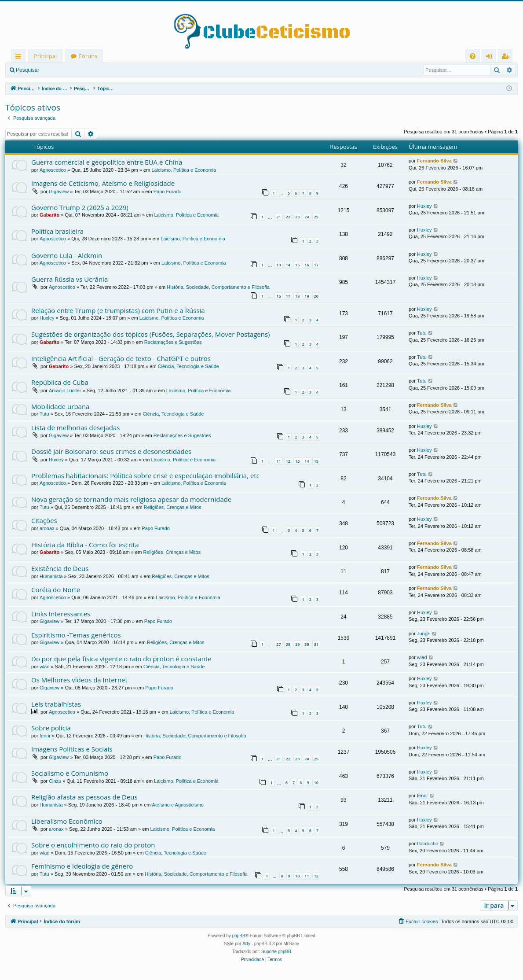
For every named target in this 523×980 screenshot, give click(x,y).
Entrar (60, 70)
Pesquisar (27, 70)
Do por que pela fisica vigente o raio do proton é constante (121, 659)
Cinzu (55, 781)
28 (288, 644)
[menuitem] (473, 56)
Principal (45, 56)
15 (297, 265)
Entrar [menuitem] (491, 57)
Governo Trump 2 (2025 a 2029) (80, 207)
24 (307, 217)
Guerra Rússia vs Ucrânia (69, 279)
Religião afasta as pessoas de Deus (84, 797)
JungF (424, 634)
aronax (47, 528)
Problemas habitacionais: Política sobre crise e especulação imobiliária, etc (145, 475)
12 (288, 461)
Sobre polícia (51, 728)
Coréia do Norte (56, 589)
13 (278, 265)
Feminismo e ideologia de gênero (82, 866)
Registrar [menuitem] (507, 57)
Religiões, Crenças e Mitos (173, 507)
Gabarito (49, 215)
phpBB (239, 936)
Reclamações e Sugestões (173, 342)
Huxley (424, 206)
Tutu (422, 333)
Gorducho (428, 844)
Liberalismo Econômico (67, 821)
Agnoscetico (53, 170)
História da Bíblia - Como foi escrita (85, 545)
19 (307, 296)
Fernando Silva (434, 161)
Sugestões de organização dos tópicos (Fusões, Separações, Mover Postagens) (150, 334)
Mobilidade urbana (60, 406)
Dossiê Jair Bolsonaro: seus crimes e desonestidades (111, 451)
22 (288, 217)
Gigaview (59, 192)
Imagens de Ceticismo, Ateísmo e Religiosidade (103, 183)
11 (278, 461)
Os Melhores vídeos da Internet (79, 680)
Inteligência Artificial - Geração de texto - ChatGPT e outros (121, 358)
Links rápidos (20, 57)
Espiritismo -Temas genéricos (76, 635)
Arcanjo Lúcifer (65, 391)
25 (316, 217)
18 (297, 296)
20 (316, 296)
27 (278, 644)
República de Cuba (60, 382)
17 (316, 265)
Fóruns (88, 56)
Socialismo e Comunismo (70, 773)
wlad (45, 667)
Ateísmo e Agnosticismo (178, 805)
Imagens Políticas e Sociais (72, 749)
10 (316, 783)
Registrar (90, 70)
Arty (246, 944)
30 (307, 644)
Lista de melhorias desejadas (75, 427)
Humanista (51, 576)
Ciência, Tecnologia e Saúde (188, 366)
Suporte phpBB (276, 952)
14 (288, 265)
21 (278, 217)
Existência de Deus (60, 568)
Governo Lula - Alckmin (67, 255)
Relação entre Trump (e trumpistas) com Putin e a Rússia (118, 310)
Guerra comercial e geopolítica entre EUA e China (107, 162)
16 (307, 265)
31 (316, 644)
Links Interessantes (61, 614)
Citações (44, 520)
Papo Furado (168, 192)
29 (297, 644)
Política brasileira (57, 231)
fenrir (45, 736)
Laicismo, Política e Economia (184, 170)
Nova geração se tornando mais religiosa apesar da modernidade (131, 499)
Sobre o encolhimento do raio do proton (93, 845)
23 (297, 217)
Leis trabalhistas (56, 704)
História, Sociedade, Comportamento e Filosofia (218, 287)
